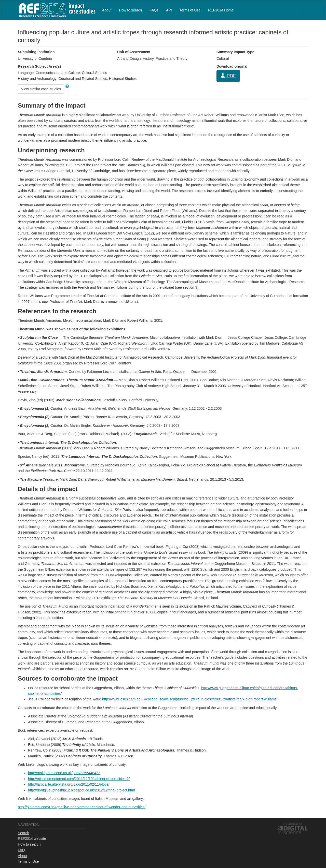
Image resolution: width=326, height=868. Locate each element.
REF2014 (56, 10)
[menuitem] (107, 10)
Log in (303, 8)
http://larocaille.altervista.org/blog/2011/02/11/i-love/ (69, 784)
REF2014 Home (221, 10)
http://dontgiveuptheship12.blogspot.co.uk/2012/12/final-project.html (81, 790)
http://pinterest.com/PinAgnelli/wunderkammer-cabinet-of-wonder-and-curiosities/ (82, 807)
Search (23, 833)
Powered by (293, 824)
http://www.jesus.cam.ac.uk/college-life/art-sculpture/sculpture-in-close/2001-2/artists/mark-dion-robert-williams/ (190, 699)
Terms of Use (190, 10)
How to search (131, 10)
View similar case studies (41, 89)
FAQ (21, 850)
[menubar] (168, 10)
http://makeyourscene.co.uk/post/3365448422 (64, 773)
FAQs (154, 10)
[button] (67, 86)
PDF (228, 76)
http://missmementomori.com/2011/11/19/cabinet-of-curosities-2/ (79, 779)
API (169, 10)
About (107, 10)
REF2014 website (32, 838)
